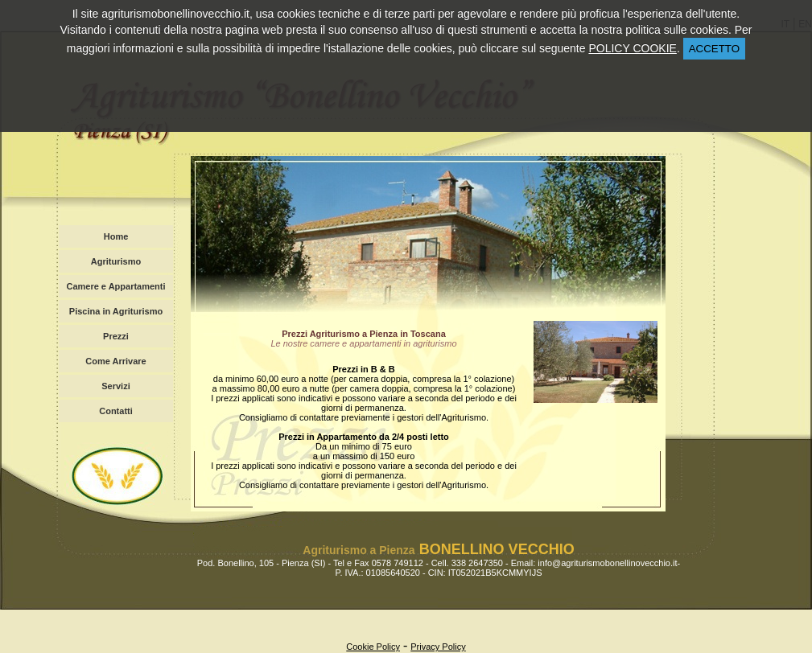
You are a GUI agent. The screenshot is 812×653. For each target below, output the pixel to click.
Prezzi (116, 336)
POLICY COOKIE (632, 48)
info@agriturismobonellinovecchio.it (607, 563)
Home (116, 236)
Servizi (115, 386)
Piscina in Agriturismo (116, 311)
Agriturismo (116, 261)
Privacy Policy (438, 647)
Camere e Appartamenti (115, 286)
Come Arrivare (115, 361)
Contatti (116, 411)
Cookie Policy (373, 647)
